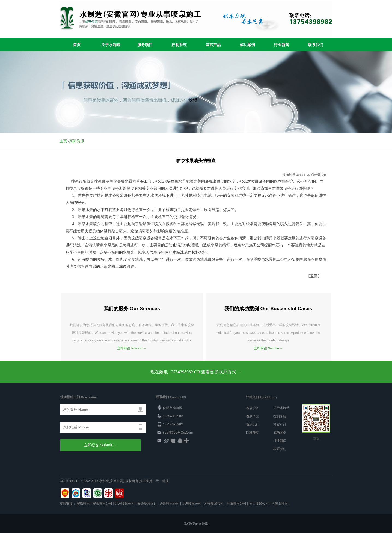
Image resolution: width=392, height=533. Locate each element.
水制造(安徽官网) (112, 481)
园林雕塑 (253, 433)
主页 (63, 141)
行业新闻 (281, 45)
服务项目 (145, 45)
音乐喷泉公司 (125, 504)
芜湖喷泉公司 (192, 504)
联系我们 (316, 45)
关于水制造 (111, 45)
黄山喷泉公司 (259, 504)
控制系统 (179, 45)
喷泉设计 (253, 424)
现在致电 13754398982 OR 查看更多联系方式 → (196, 372)
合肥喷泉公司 (170, 504)
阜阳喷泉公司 (236, 504)
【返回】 (314, 276)
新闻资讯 (77, 141)
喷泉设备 (253, 408)
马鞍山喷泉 (280, 504)
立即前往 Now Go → (132, 348)
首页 (77, 45)
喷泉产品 (253, 416)
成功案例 (247, 45)
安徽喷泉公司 (102, 504)
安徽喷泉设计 (147, 504)
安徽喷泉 (83, 504)
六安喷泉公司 (214, 504)
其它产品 (213, 45)
